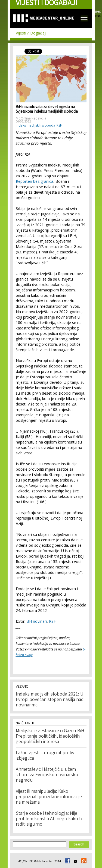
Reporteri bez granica (35, 181)
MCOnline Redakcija (31, 118)
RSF (59, 125)
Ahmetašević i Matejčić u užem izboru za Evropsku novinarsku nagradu (47, 775)
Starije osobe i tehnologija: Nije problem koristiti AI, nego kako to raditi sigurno (50, 819)
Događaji (38, 33)
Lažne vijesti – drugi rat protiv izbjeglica (45, 756)
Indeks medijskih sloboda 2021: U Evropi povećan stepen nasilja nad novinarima (50, 700)
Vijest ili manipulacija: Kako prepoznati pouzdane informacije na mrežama (49, 797)
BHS (98, 12)
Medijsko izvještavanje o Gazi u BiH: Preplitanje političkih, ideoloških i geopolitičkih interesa (51, 737)
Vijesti (21, 33)
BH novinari (37, 621)
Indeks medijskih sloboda (35, 125)
